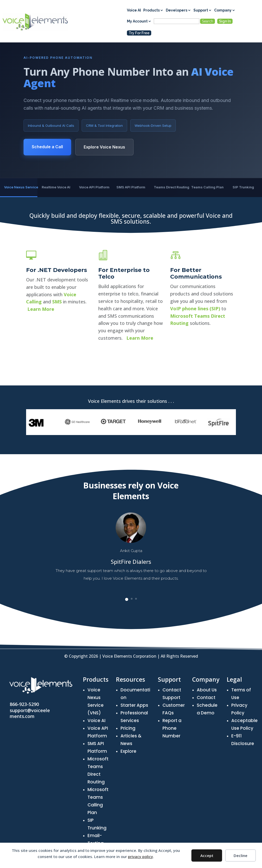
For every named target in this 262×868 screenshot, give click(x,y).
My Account (137, 21)
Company (223, 10)
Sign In (225, 21)
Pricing (128, 728)
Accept (207, 855)
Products (151, 10)
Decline (241, 855)
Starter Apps (134, 705)
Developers (177, 10)
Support (201, 10)
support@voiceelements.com (30, 713)
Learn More (41, 369)
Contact (206, 698)
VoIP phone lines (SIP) (195, 382)
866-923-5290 (24, 704)
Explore (128, 751)
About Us (207, 690)
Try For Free (139, 33)
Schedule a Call (47, 147)
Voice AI (134, 10)
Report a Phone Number (172, 728)
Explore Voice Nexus (104, 147)
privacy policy (140, 856)
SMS (57, 362)
